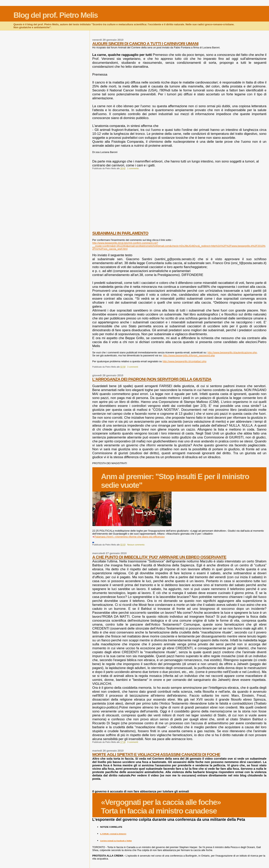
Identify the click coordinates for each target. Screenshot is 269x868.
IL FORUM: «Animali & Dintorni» (113, 834)
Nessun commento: (136, 545)
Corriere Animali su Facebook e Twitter (116, 841)
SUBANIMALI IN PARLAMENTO (120, 233)
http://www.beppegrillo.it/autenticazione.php (232, 352)
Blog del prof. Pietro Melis (56, 15)
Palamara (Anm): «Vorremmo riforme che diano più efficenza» (130, 537)
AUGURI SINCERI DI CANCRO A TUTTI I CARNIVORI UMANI (145, 44)
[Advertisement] (179, 203)
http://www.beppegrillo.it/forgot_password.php (189, 355)
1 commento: (134, 168)
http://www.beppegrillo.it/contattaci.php (185, 361)
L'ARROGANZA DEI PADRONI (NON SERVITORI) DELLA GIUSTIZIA (152, 379)
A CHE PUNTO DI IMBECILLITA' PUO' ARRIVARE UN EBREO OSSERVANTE (159, 557)
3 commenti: (133, 367)
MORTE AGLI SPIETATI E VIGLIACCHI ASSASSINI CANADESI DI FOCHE (156, 754)
